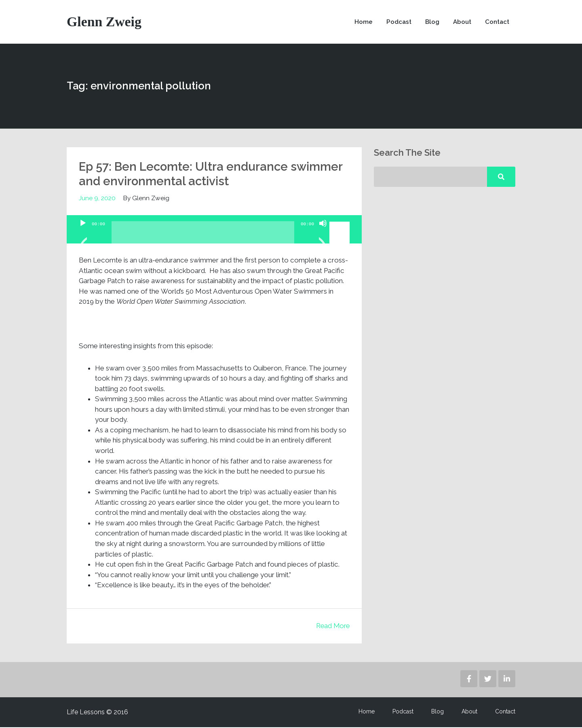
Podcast (397, 22)
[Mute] (323, 234)
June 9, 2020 (97, 199)
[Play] (83, 234)
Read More (332, 626)
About (461, 22)
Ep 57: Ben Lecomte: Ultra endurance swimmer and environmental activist (213, 175)
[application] (214, 230)
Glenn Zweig (104, 22)
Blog (431, 22)
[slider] (203, 236)
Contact (497, 22)
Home (362, 22)
